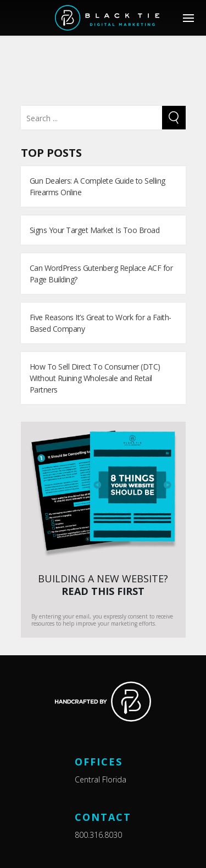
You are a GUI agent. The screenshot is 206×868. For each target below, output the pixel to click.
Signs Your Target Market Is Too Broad (95, 230)
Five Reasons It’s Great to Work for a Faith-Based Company (101, 323)
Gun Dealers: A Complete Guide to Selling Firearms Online (98, 186)
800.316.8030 (98, 835)
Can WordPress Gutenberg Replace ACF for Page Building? (101, 274)
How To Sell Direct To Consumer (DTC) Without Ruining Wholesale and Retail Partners (95, 378)
